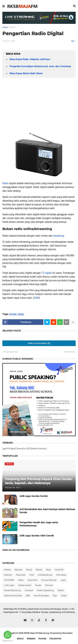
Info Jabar (61, 575)
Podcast (29, 590)
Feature (8, 575)
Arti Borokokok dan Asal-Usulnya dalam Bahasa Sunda (47, 511)
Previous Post (11, 352)
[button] (4, 6)
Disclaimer (55, 639)
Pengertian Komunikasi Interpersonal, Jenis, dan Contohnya (40, 66)
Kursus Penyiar (49, 580)
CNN (36, 298)
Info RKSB (9, 580)
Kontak (42, 639)
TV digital (47, 273)
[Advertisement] (39, 104)
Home (5, 27)
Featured (21, 575)
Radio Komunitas (13, 596)
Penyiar (49, 585)
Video (64, 596)
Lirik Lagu (9, 585)
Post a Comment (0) (39, 343)
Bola (48, 570)
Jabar (21, 580)
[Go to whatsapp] (8, 635)
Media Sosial (25, 585)
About (20, 639)
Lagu (63, 580)
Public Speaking (45, 590)
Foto (32, 575)
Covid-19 (59, 570)
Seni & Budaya (41, 596)
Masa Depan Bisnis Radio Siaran (26, 73)
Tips (55, 596)
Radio (6, 183)
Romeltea (67, 633)
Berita (39, 570)
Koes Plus (33, 580)
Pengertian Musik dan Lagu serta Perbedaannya (39, 524)
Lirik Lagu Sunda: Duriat (34, 496)
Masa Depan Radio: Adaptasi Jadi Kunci (30, 59)
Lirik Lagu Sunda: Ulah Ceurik (37, 536)
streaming (58, 236)
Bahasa (18, 570)
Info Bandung (45, 575)
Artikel (13, 27)
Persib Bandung (12, 590)
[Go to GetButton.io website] (8, 641)
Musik (38, 585)
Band (29, 570)
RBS (28, 596)
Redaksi (31, 639)
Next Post (69, 352)
